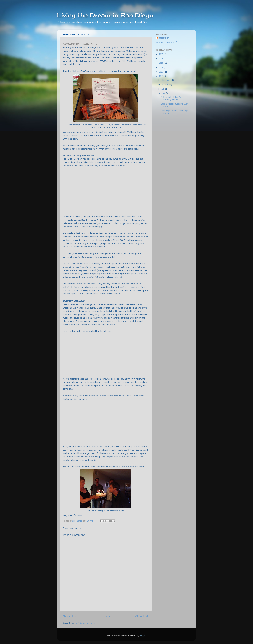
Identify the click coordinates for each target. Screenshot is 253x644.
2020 (161, 59)
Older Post (142, 616)
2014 (161, 68)
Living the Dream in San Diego (105, 15)
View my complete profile (167, 42)
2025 (161, 54)
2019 (161, 63)
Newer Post (70, 616)
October (165, 85)
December (166, 80)
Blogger (143, 636)
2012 (161, 76)
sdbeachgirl (164, 38)
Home (106, 616)
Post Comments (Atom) (86, 623)
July (163, 89)
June (164, 93)
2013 (161, 72)
